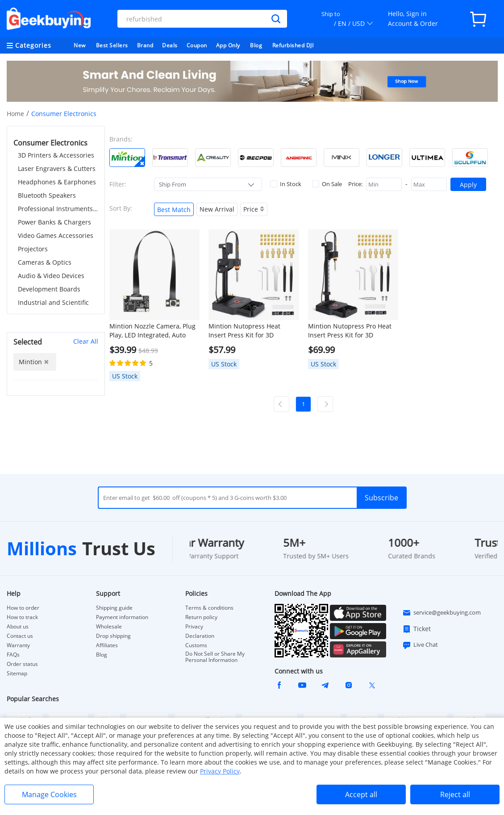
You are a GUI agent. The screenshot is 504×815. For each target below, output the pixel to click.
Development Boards (49, 289)
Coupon (197, 45)
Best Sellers (112, 45)
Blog (256, 45)
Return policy (201, 617)
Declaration (200, 636)
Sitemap (17, 673)
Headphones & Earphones (57, 182)
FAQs (13, 655)
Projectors (33, 249)
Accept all (361, 794)
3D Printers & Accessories (56, 155)
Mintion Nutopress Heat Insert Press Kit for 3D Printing (244, 331)
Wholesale (109, 627)
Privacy (194, 627)
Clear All (86, 341)
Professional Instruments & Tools (58, 209)
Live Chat (420, 645)
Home (15, 114)
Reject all (455, 794)
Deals (170, 45)
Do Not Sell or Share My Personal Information (215, 657)
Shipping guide (114, 608)
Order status (22, 664)
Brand (145, 45)
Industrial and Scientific (53, 302)
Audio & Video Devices (51, 276)
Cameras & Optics (45, 262)
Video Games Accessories (56, 235)
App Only (228, 45)
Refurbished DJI (293, 45)
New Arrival (217, 209)
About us (18, 627)
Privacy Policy (220, 771)
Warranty (18, 645)
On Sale (327, 184)
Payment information (122, 617)
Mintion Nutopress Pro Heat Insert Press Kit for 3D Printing (350, 331)
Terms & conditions (209, 608)
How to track (22, 617)
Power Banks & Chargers (54, 222)
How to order (23, 608)
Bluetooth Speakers (47, 195)
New (80, 45)
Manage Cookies (49, 794)
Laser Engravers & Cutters (57, 168)
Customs (196, 645)
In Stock (286, 184)
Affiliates (107, 645)
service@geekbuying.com (442, 613)
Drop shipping (113, 636)
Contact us (20, 636)
